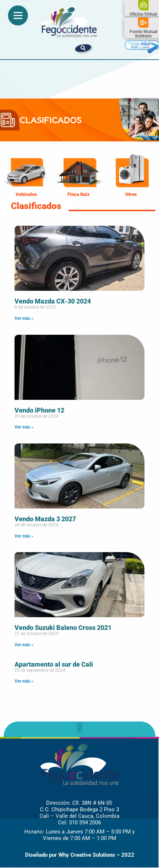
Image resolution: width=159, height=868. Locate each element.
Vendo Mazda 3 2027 (45, 519)
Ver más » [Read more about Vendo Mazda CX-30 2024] (24, 318)
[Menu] (18, 15)
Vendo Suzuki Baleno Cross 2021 (63, 628)
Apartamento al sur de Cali (54, 664)
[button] (83, 48)
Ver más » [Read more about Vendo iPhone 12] (24, 427)
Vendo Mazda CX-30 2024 (53, 301)
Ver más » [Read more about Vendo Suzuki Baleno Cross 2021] (24, 645)
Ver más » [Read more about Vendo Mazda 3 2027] (24, 536)
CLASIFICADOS (51, 120)
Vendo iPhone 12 (39, 410)
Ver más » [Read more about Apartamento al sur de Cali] (24, 681)
